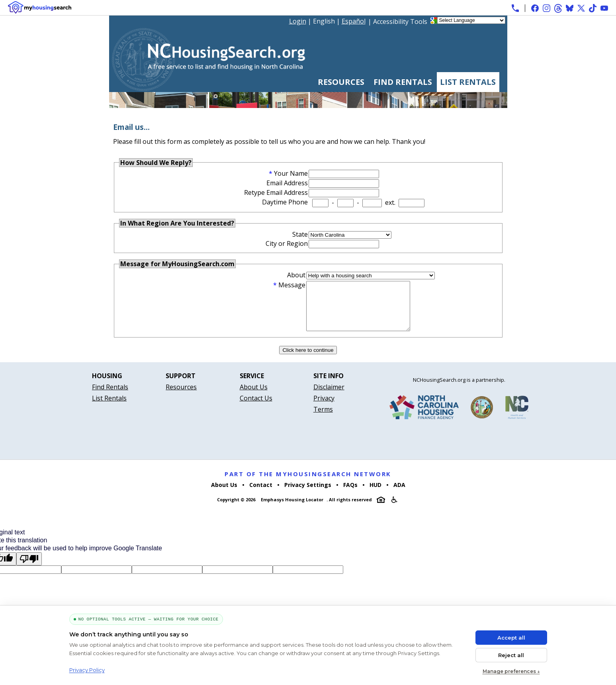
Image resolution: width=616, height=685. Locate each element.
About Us (254, 396)
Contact (261, 494)
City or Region (287, 243)
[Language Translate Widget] (471, 20)
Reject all (511, 655)
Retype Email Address (276, 192)
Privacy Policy (87, 670)
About (296, 275)
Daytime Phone (285, 202)
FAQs (350, 494)
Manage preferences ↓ (511, 671)
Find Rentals (403, 82)
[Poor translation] (29, 568)
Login (298, 21)
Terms (323, 419)
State (300, 234)
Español (354, 21)
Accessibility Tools (400, 22)
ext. (390, 202)
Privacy (324, 408)
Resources (341, 82)
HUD (375, 494)
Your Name (291, 173)
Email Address (287, 183)
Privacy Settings (308, 494)
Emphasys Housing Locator (292, 509)
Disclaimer (329, 396)
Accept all (511, 638)
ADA (399, 494)
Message (292, 285)
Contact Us (256, 408)
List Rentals (468, 82)
